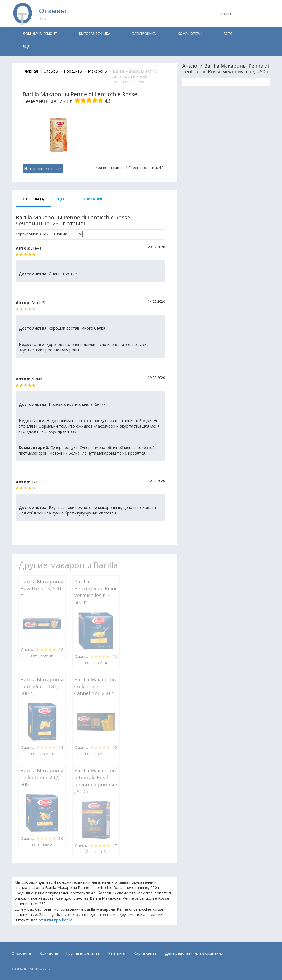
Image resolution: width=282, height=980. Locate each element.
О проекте (21, 953)
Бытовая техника (95, 34)
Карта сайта (145, 953)
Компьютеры (190, 34)
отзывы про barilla (55, 920)
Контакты (49, 953)
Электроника (144, 34)
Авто (228, 34)
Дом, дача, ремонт (40, 34)
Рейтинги (117, 953)
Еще (26, 47)
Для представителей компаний (194, 953)
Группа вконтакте (83, 953)
